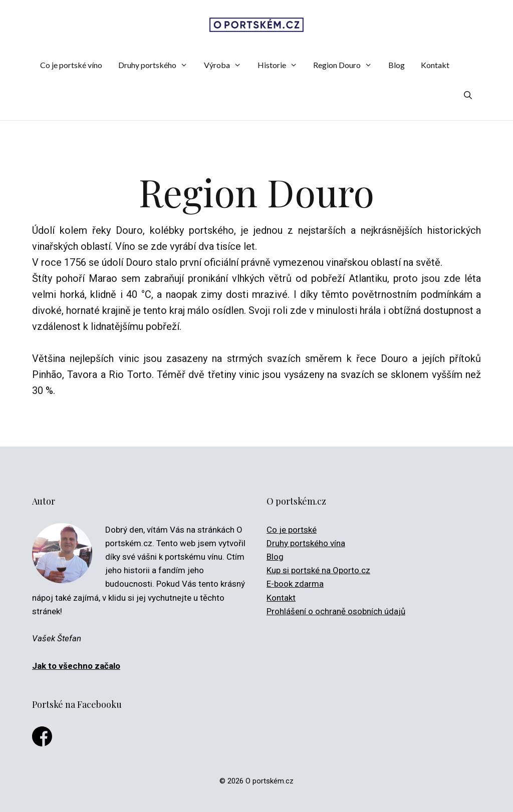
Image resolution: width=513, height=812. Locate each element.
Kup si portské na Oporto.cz (318, 570)
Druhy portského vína (306, 543)
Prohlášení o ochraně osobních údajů (336, 611)
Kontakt (435, 65)
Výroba (227, 65)
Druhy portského (157, 65)
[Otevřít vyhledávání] (468, 95)
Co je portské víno (71, 65)
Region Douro (347, 65)
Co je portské (292, 530)
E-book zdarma (295, 584)
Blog (397, 65)
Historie (282, 65)
